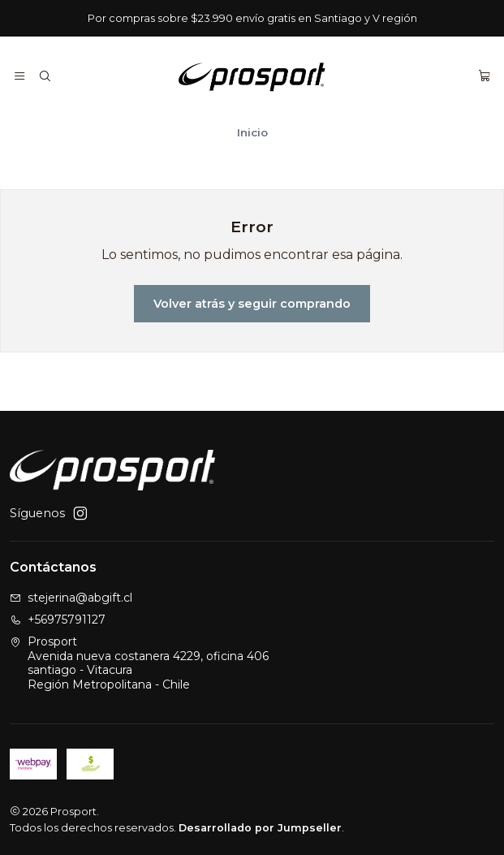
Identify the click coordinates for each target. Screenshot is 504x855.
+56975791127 (58, 620)
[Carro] (485, 76)
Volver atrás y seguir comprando (252, 304)
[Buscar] (44, 76)
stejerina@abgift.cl (71, 598)
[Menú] (19, 76)
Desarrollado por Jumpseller (260, 828)
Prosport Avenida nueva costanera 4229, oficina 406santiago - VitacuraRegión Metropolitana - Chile (139, 663)
